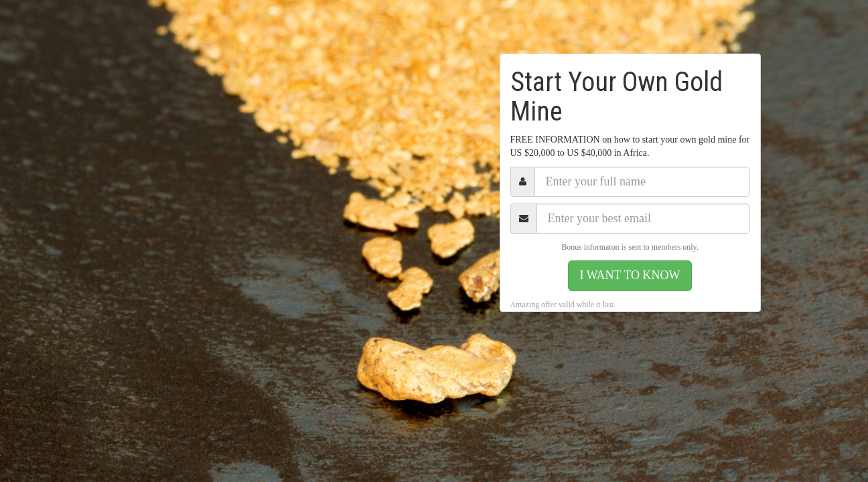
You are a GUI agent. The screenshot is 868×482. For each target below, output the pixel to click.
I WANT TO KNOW (630, 275)
